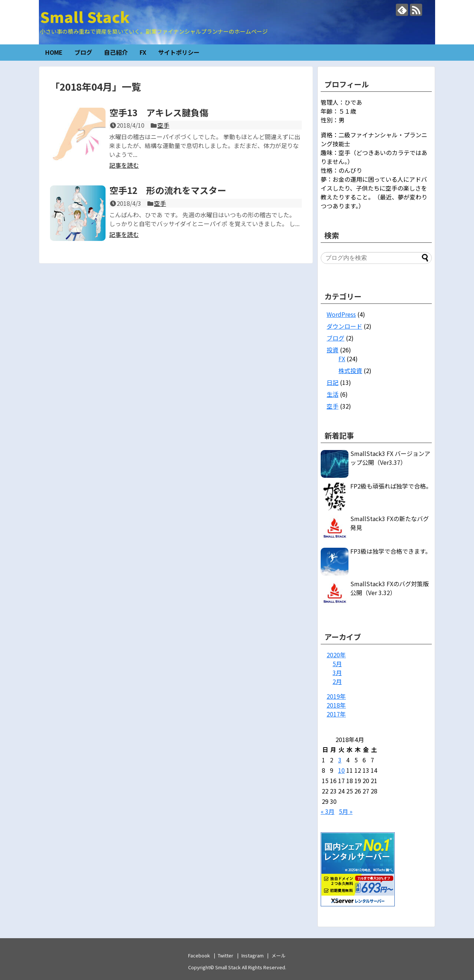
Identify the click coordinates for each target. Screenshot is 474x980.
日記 (333, 382)
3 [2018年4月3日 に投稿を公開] (340, 760)
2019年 (336, 696)
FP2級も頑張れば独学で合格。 (391, 486)
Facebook (199, 955)
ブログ (83, 52)
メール (279, 955)
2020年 (336, 655)
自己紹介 (116, 52)
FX (143, 52)
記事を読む (124, 165)
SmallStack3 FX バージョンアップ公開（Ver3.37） (390, 458)
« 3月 (328, 811)
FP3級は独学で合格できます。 (391, 551)
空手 (163, 125)
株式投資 (350, 370)
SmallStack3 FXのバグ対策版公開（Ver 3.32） (390, 588)
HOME (54, 52)
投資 (333, 350)
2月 (337, 681)
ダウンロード (344, 326)
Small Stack (85, 17)
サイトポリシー (179, 52)
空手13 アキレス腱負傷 (159, 112)
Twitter (226, 955)
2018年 (336, 705)
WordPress (341, 314)
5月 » (346, 811)
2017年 (336, 714)
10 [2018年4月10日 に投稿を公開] (341, 770)
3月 (337, 672)
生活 (333, 394)
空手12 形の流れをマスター (168, 190)
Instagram (253, 955)
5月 (337, 664)
